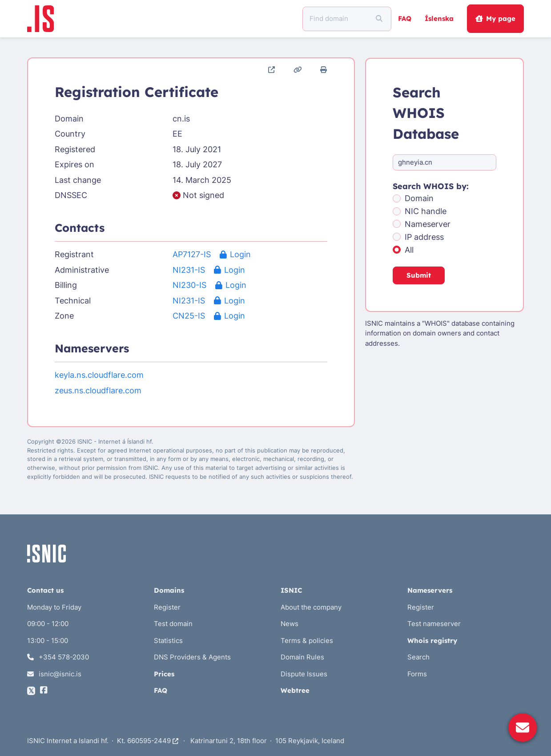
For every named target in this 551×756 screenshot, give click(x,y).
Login (235, 254)
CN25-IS (189, 316)
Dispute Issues (304, 674)
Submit (419, 275)
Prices (164, 674)
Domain (419, 198)
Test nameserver (434, 624)
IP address (424, 237)
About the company (311, 607)
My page (495, 18)
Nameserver (428, 224)
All (409, 250)
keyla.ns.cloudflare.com (99, 375)
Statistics (168, 641)
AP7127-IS (192, 254)
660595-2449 (153, 741)
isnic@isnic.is (54, 674)
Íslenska (439, 18)
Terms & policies (307, 641)
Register (167, 607)
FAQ (405, 18)
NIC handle (426, 211)
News (290, 624)
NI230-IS (189, 285)
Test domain (173, 624)
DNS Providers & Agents (192, 657)
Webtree (295, 690)
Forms (417, 674)
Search (418, 657)
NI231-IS (189, 270)
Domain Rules (302, 657)
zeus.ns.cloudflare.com (98, 390)
